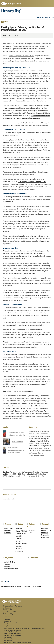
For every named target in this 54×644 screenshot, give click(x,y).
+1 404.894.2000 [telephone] (10, 612)
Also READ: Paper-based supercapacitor (18, 391)
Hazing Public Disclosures (12, 635)
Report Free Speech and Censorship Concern (18, 642)
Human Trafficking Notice (12, 632)
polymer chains (27, 76)
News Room (8, 528)
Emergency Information (11, 623)
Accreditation (8, 641)
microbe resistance (11, 569)
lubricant (7, 566)
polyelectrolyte (10, 562)
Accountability (9, 639)
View (5, 36)
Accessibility (8, 637)
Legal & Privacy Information (13, 630)
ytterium (7, 564)
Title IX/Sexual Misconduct (12, 634)
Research (45, 528)
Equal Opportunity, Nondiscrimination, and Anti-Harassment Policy (25, 628)
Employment (8, 621)
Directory (7, 619)
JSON (16, 36)
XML (10, 36)
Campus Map (9, 614)
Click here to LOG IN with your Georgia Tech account (21, 586)
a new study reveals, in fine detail (21, 56)
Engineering (45, 537)
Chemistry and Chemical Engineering (46, 533)
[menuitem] (27, 620)
